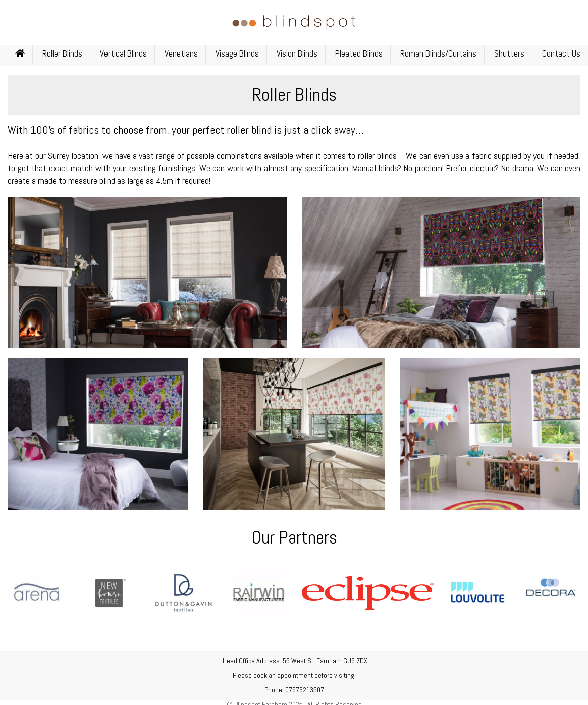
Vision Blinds (297, 53)
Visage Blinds (237, 53)
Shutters (509, 53)
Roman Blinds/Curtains (438, 53)
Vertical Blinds (123, 53)
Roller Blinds (62, 53)
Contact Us (561, 53)
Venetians (181, 53)
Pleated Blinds (359, 53)
